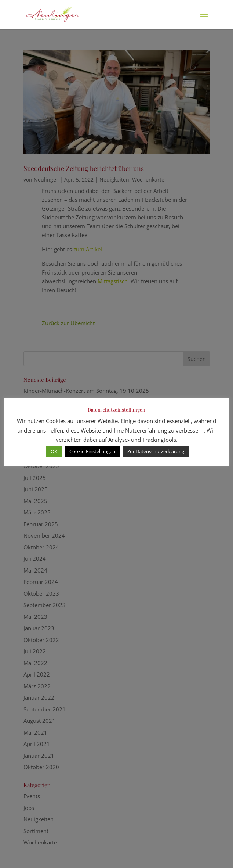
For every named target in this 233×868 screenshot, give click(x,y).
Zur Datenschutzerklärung (156, 451)
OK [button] (54, 451)
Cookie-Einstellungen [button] (92, 451)
